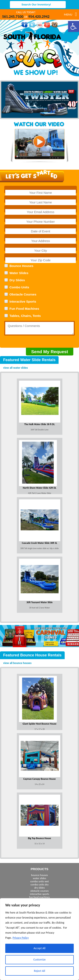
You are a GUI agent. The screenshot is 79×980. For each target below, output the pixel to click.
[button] (74, 26)
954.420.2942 (39, 17)
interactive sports (40, 894)
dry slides (40, 888)
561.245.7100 (13, 17)
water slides (39, 878)
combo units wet (39, 881)
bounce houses (39, 875)
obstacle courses (39, 891)
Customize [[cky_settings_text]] (39, 960)
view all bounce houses (17, 663)
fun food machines (39, 897)
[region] (39, 939)
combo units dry (40, 884)
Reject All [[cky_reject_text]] (39, 971)
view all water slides (15, 368)
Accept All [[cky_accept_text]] (39, 948)
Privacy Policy (21, 938)
